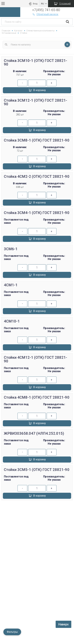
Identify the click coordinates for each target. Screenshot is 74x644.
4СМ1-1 (11, 285)
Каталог (18, 31)
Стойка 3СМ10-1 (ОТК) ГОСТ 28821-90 (36, 62)
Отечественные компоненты (40, 31)
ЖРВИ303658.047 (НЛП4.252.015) (34, 433)
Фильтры (12, 632)
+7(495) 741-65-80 (46, 10)
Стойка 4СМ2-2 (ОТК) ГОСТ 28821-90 (37, 177)
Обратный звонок (45, 14)
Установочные (9, 33)
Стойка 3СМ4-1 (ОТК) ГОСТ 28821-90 (37, 213)
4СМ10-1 (12, 321)
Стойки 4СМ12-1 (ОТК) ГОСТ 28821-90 (36, 359)
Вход (33, 4)
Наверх (63, 624)
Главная (6, 31)
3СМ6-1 (11, 249)
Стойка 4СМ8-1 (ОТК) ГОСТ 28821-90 (37, 397)
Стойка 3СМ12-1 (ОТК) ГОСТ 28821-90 (36, 102)
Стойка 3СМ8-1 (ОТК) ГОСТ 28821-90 (37, 140)
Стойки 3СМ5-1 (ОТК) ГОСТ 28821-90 (37, 470)
